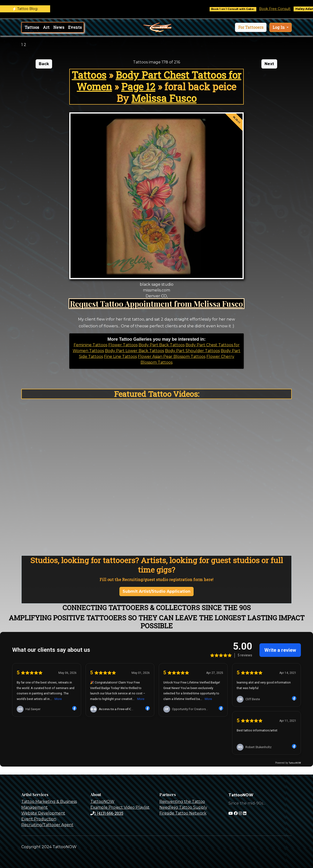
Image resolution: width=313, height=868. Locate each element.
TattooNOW (102, 802)
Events (75, 27)
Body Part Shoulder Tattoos (192, 351)
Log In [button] (279, 27)
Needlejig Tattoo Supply (183, 807)
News (59, 27)
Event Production (39, 819)
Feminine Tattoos (90, 345)
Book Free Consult (279, 9)
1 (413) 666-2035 (107, 813)
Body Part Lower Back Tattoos (134, 351)
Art (46, 27)
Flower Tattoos (123, 345)
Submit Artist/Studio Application (156, 591)
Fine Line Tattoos (120, 357)
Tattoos (32, 27)
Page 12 (138, 87)
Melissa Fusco (164, 98)
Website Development (43, 813)
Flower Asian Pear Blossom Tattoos (172, 357)
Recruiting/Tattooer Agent (47, 825)
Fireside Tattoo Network (183, 813)
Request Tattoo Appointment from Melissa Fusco (156, 303)
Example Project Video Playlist (120, 807)
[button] (251, 27)
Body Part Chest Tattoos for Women (159, 81)
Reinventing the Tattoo (182, 802)
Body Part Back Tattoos (162, 345)
